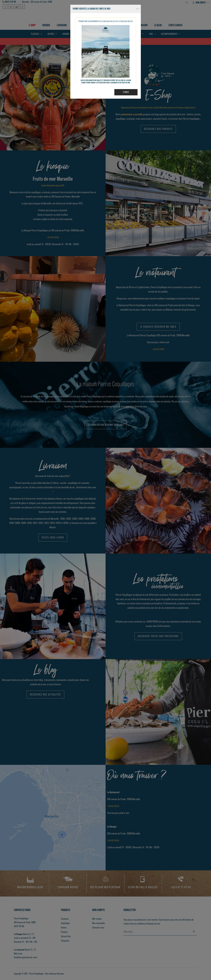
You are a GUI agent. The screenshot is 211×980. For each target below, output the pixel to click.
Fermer (126, 92)
